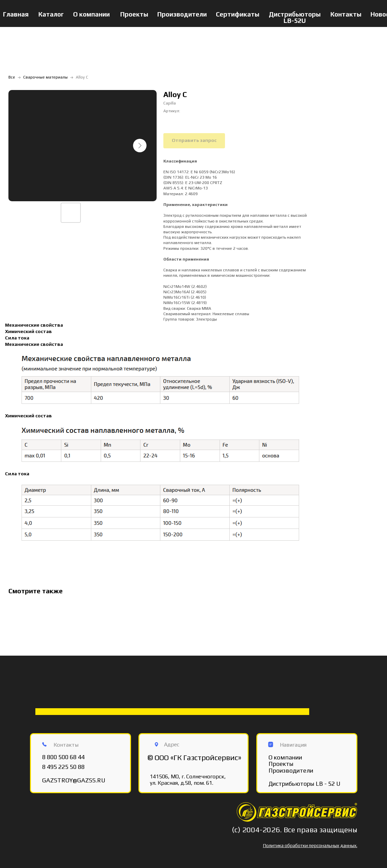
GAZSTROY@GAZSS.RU (74, 780)
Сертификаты (238, 14)
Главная (16, 14)
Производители (182, 14)
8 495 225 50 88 (63, 767)
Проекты (134, 14)
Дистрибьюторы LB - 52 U (304, 784)
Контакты (346, 14)
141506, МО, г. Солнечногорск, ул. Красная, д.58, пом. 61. (188, 780)
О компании (91, 14)
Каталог (51, 14)
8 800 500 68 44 (63, 757)
